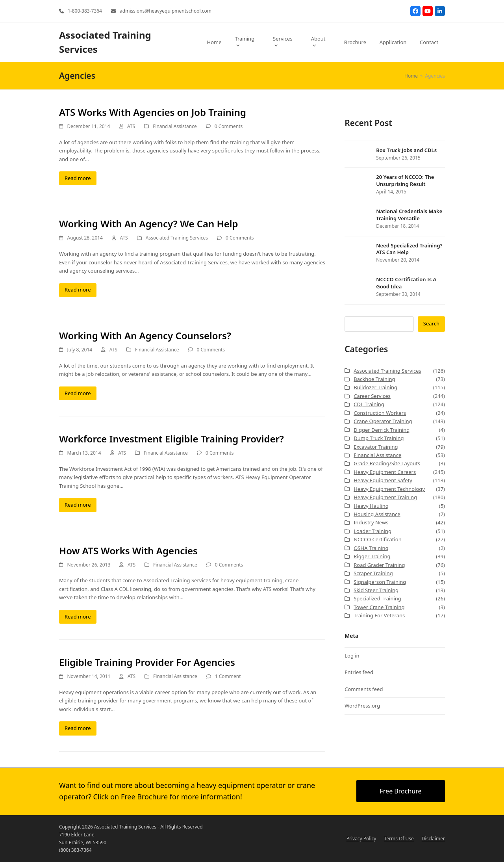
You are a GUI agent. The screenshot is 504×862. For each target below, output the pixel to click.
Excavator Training (376, 447)
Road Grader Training (379, 565)
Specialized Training (377, 598)
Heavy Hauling (371, 506)
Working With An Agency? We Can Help (149, 224)
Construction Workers (380, 413)
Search (431, 323)
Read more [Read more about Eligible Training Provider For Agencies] (78, 728)
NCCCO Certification (378, 539)
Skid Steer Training (376, 590)
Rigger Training (372, 556)
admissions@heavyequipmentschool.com (166, 11)
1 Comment (228, 676)
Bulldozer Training (375, 387)
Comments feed (364, 689)
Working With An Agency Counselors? (145, 335)
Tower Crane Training (379, 607)
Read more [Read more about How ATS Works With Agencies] (78, 617)
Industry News (371, 522)
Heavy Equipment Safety (383, 480)
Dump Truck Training (379, 438)
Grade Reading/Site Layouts (387, 463)
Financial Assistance (175, 126)
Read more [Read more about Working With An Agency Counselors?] (78, 393)
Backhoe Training (374, 379)
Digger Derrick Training (382, 430)
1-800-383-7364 (85, 11)
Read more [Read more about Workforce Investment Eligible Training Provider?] (78, 505)
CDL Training (369, 404)
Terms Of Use (399, 839)
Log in (352, 656)
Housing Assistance (377, 514)
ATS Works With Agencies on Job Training (153, 112)
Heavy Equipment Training (385, 497)
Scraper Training (373, 573)
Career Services (372, 396)
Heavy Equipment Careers (385, 472)
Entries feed (359, 672)
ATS (131, 126)
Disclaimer (433, 839)
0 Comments (229, 126)
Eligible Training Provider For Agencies (147, 662)
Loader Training (372, 531)
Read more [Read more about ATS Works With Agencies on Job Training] (78, 178)
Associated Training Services (177, 238)
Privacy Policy (361, 839)
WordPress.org (362, 706)
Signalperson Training (380, 582)
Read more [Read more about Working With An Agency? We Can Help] (78, 290)
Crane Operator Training (383, 421)
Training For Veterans (379, 615)
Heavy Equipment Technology (389, 489)
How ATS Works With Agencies (128, 551)
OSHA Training (371, 548)
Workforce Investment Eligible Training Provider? (171, 439)
